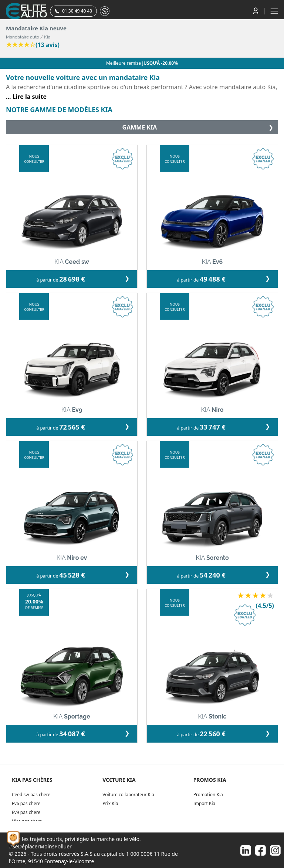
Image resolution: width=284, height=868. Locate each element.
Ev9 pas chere (26, 812)
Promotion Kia (208, 795)
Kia (47, 37)
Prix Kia (110, 803)
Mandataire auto (23, 37)
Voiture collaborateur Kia (128, 795)
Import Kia (204, 803)
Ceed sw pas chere (31, 795)
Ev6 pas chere (26, 803)
